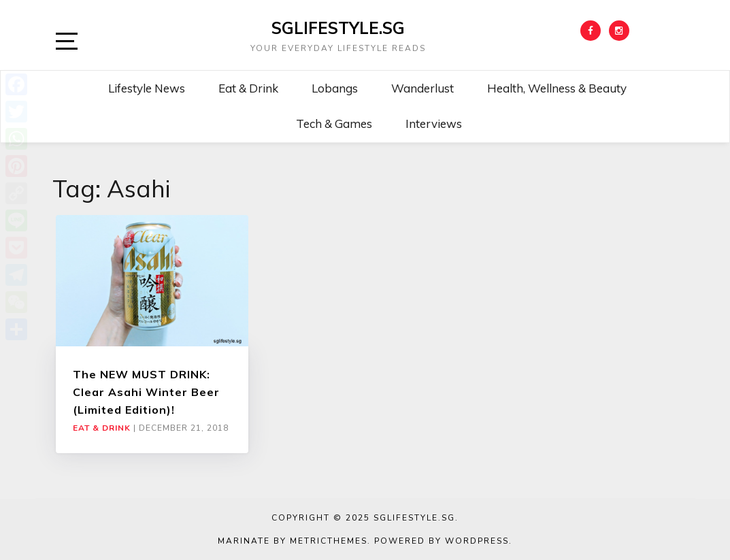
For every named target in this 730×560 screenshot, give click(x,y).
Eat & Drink (248, 88)
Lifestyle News (147, 88)
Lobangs (335, 88)
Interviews (434, 123)
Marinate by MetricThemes (293, 541)
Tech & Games (334, 123)
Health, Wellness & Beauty (557, 88)
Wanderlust (422, 88)
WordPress (477, 541)
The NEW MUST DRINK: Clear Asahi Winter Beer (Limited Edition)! (146, 392)
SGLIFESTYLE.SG (338, 28)
